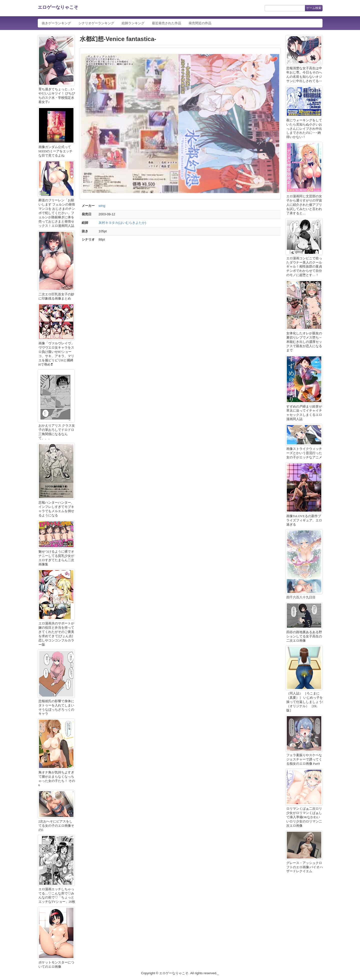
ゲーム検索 (314, 8)
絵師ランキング (133, 23)
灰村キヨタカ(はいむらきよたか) (123, 223)
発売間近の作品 (200, 23)
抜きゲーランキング (56, 23)
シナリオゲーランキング (96, 23)
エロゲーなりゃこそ (58, 7)
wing (102, 206)
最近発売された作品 (167, 23)
